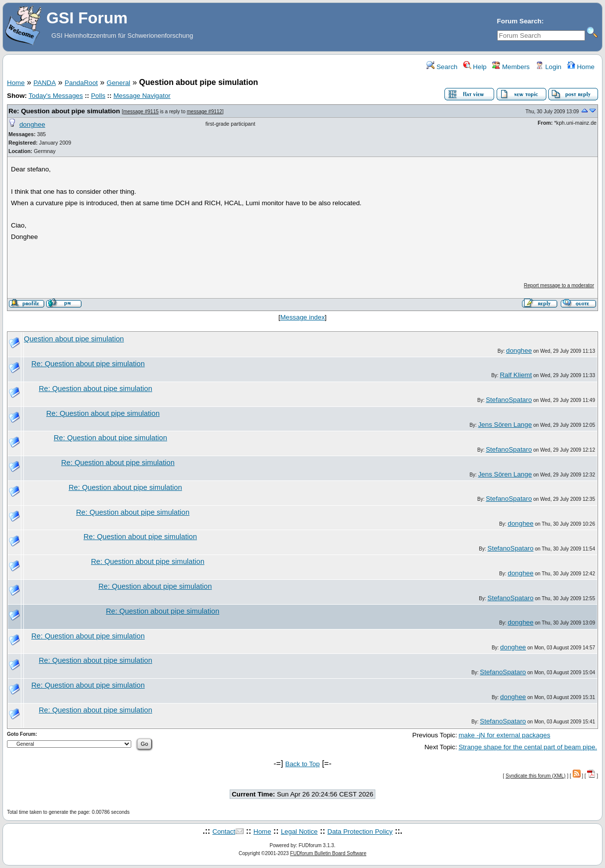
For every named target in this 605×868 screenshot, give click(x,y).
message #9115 (141, 112)
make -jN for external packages (504, 735)
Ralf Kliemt (516, 375)
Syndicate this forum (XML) (536, 776)
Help (475, 67)
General (119, 83)
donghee (32, 124)
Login (548, 67)
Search (442, 67)
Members (511, 67)
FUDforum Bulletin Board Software (328, 853)
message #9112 (205, 112)
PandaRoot (81, 83)
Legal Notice (299, 831)
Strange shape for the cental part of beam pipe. (528, 747)
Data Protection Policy (360, 831)
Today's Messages (55, 96)
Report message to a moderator (559, 285)
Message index (303, 317)
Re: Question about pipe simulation (64, 111)
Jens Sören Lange (505, 425)
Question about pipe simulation (74, 339)
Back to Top (302, 764)
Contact (224, 831)
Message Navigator (142, 96)
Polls (98, 96)
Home (581, 67)
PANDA (44, 83)
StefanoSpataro (509, 400)
